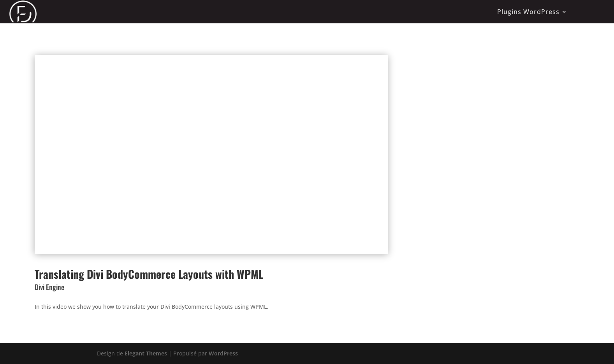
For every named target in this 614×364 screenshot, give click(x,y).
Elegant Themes (146, 353)
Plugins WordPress (528, 12)
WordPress (223, 353)
